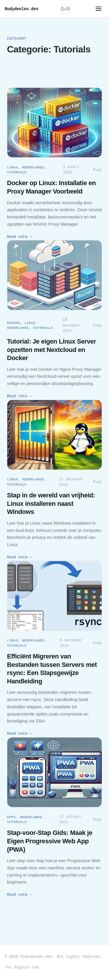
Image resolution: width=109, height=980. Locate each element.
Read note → (19, 237)
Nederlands (33, 167)
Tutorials (17, 172)
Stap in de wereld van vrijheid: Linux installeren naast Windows (51, 503)
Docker (14, 323)
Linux (12, 167)
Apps (11, 817)
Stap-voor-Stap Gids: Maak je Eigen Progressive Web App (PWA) (50, 841)
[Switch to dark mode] (65, 9)
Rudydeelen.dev (22, 9)
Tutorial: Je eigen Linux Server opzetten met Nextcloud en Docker (51, 350)
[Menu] (99, 9)
